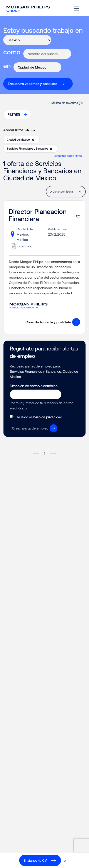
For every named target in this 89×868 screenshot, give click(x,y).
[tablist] (74, 192)
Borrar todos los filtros (68, 156)
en (7, 66)
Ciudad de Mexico (20, 140)
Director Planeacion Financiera (38, 215)
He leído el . (39, 417)
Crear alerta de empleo (30, 428)
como (12, 52)
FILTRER (14, 114)
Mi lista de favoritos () (67, 103)
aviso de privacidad (47, 417)
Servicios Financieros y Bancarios (29, 148)
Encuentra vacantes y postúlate (33, 84)
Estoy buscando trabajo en (43, 30)
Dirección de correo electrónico (34, 386)
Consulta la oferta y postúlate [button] (48, 322)
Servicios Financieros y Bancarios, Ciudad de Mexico (44, 374)
